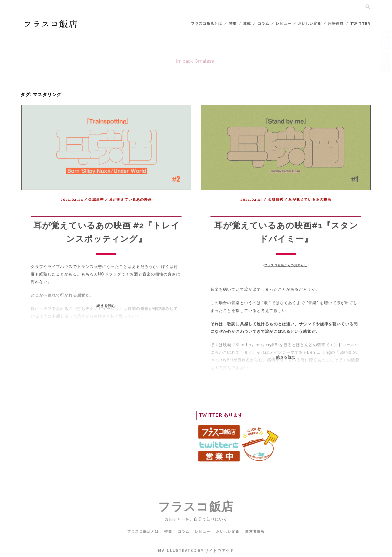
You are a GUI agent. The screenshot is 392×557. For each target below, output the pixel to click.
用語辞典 (336, 24)
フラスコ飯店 (196, 507)
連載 (247, 24)
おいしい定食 (310, 24)
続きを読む (110, 314)
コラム (263, 24)
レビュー (283, 24)
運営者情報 (255, 532)
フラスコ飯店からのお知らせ (286, 265)
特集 (233, 24)
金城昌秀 (96, 200)
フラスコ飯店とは (207, 24)
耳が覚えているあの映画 (130, 200)
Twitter (360, 24)
